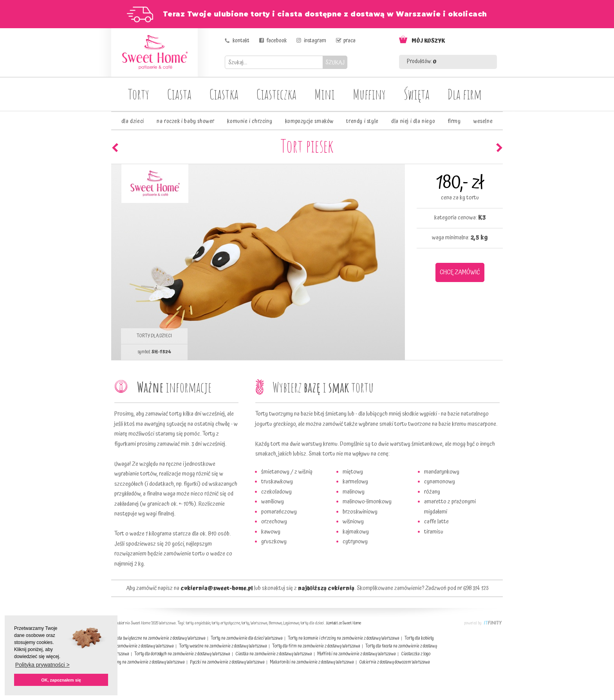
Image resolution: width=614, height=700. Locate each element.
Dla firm (465, 94)
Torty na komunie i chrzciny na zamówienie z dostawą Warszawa (344, 638)
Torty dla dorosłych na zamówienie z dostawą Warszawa (182, 654)
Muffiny (369, 94)
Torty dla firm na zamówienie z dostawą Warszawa (316, 646)
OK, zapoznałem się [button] (61, 680)
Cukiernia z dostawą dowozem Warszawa (395, 662)
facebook (277, 41)
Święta (417, 94)
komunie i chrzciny (250, 121)
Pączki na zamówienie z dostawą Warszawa (227, 662)
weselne (483, 121)
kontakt (241, 41)
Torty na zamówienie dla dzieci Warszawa (247, 638)
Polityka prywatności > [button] (42, 665)
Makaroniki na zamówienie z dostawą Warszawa (312, 662)
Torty (139, 94)
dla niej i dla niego (413, 121)
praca (349, 41)
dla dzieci (133, 121)
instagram (315, 41)
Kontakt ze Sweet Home (344, 623)
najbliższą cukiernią (326, 588)
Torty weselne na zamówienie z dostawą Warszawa (223, 646)
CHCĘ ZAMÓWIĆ (460, 272)
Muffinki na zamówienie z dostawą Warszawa (357, 654)
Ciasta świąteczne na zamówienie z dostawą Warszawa (158, 638)
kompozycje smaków (309, 121)
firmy (454, 121)
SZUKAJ (335, 62)
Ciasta (179, 94)
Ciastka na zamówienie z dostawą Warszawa (274, 654)
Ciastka (224, 94)
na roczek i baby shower (186, 121)
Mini (325, 94)
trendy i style (362, 121)
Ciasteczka (276, 94)
